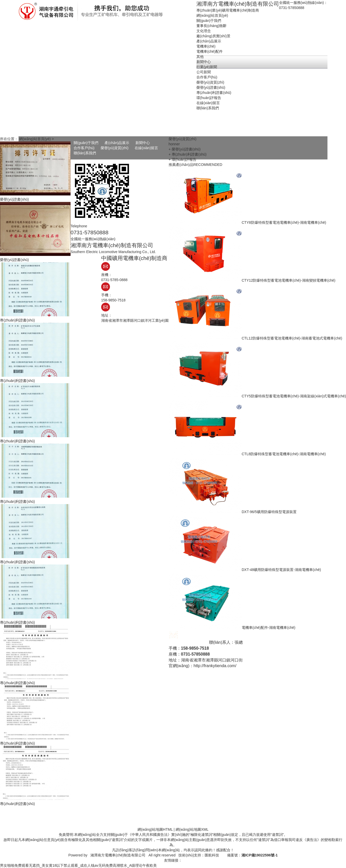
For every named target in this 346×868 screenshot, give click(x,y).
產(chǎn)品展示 (117, 143)
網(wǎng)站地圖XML (192, 829)
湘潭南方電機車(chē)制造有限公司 (118, 855)
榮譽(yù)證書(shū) (14, 199)
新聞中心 (143, 143)
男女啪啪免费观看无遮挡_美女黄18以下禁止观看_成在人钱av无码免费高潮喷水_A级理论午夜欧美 (78, 865)
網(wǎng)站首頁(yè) (35, 139)
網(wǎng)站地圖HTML (155, 829)
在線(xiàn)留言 (146, 148)
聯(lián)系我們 (85, 153)
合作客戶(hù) (84, 148)
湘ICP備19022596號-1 (259, 855)
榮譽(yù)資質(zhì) (115, 148)
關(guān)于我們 (86, 143)
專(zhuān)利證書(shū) (17, 320)
